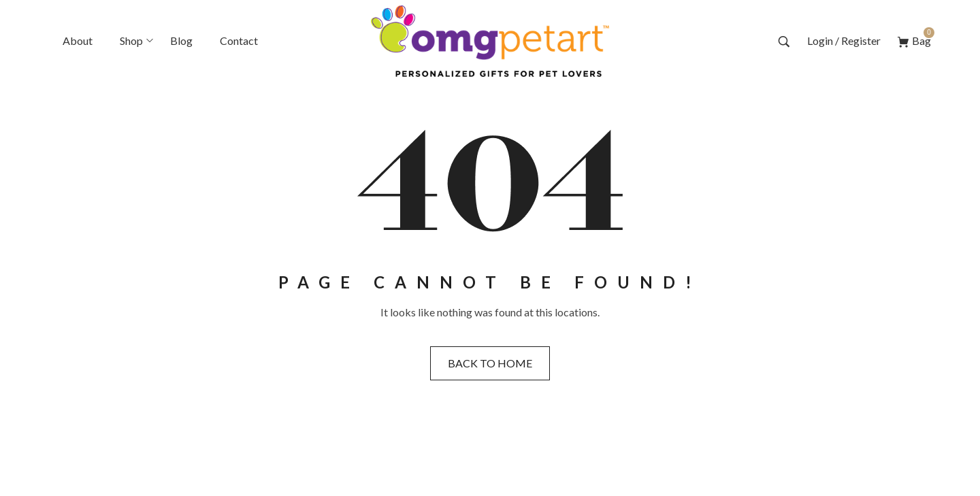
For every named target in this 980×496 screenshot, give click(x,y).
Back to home (490, 363)
